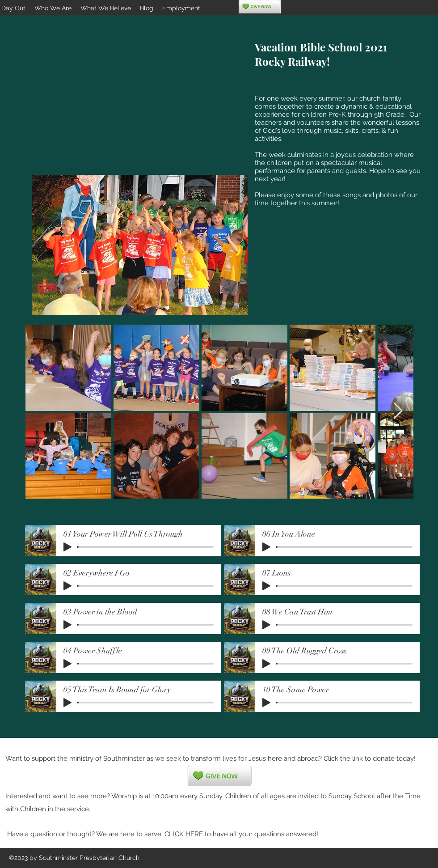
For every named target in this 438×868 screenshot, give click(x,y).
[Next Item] (398, 411)
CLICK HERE (184, 834)
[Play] (67, 547)
